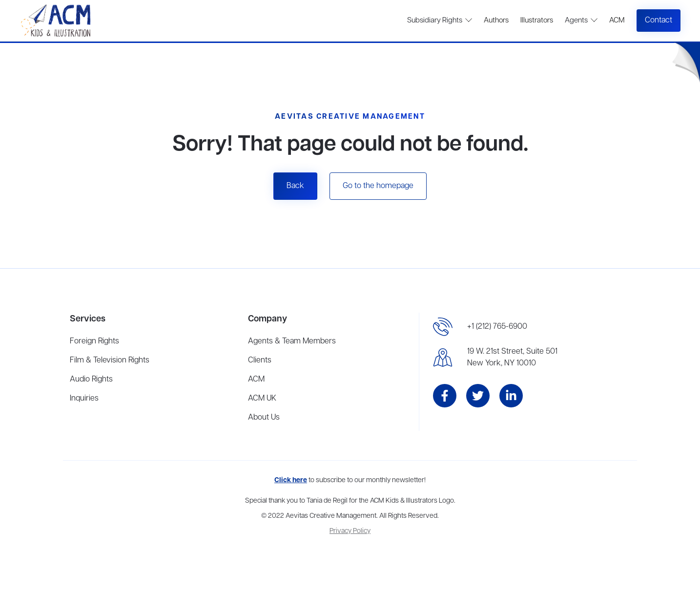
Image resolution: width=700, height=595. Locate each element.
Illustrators (537, 21)
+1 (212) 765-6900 (497, 327)
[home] (57, 21)
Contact (659, 21)
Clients (260, 361)
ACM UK (262, 399)
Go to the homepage (378, 186)
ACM (617, 21)
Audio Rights (91, 380)
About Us (264, 418)
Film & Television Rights (110, 361)
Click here (291, 480)
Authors (496, 21)
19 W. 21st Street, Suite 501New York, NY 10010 (512, 358)
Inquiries (84, 399)
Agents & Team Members (292, 341)
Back (295, 186)
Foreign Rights (94, 341)
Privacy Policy (350, 531)
